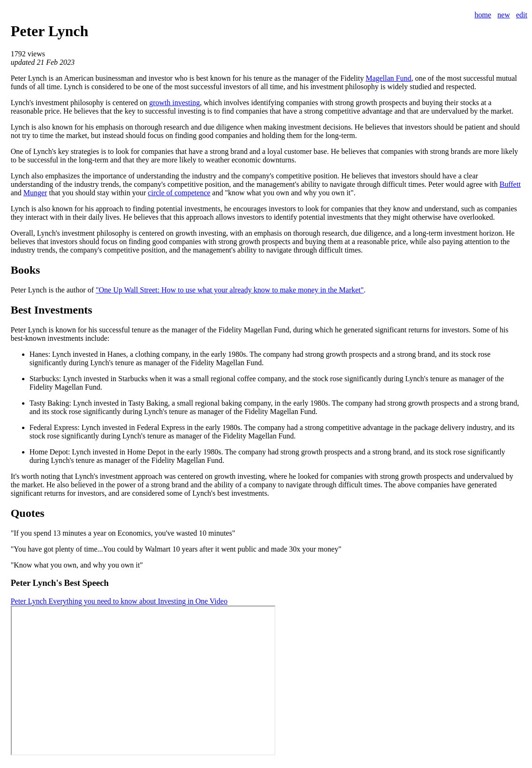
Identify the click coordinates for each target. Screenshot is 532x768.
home (483, 15)
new (504, 15)
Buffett (510, 184)
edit (522, 15)
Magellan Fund (388, 78)
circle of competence (179, 193)
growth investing (175, 103)
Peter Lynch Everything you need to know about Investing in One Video (119, 601)
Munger (35, 193)
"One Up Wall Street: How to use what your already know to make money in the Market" (230, 290)
